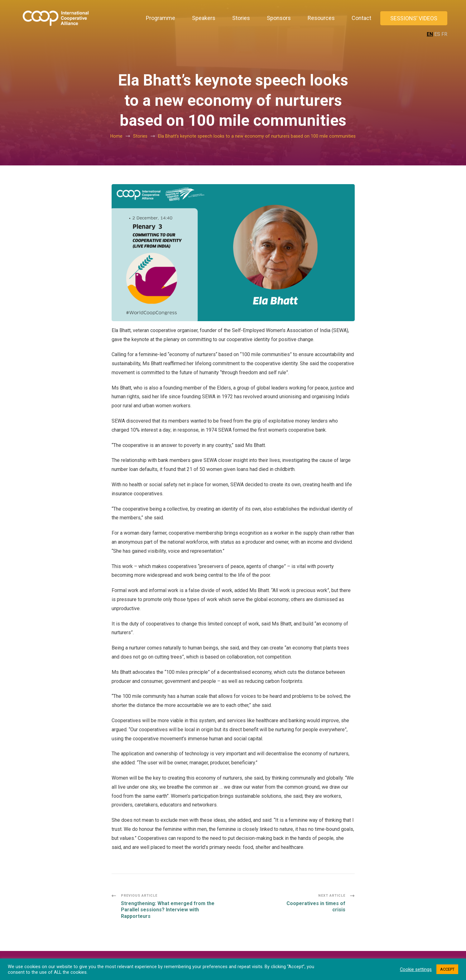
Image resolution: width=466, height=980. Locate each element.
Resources (321, 18)
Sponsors (279, 18)
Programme (161, 18)
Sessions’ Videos (414, 18)
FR (444, 34)
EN (430, 34)
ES (437, 34)
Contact (361, 18)
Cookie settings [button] (416, 969)
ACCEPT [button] (447, 969)
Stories (241, 18)
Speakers (204, 18)
